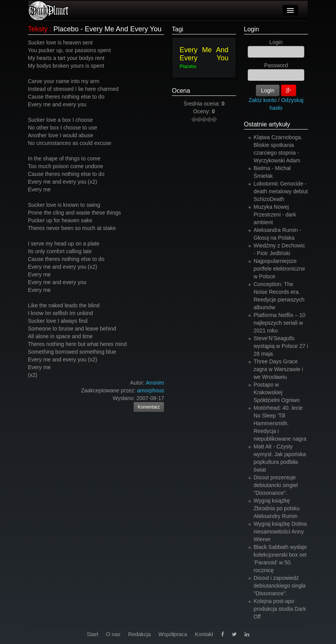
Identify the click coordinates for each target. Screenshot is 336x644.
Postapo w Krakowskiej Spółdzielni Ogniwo (277, 392)
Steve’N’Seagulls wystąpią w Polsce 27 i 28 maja (281, 346)
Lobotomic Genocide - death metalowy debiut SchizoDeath (281, 191)
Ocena (181, 91)
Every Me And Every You (204, 54)
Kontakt (204, 634)
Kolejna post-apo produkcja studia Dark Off (280, 609)
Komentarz (149, 407)
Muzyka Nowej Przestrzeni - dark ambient (275, 215)
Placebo (188, 66)
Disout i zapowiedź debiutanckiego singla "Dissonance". (280, 586)
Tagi (177, 29)
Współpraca (173, 634)
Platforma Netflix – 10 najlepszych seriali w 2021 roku (279, 323)
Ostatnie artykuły (267, 124)
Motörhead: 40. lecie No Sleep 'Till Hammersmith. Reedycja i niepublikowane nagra (280, 423)
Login (251, 29)
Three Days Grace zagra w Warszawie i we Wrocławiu (278, 369)
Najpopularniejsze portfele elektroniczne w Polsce (279, 269)
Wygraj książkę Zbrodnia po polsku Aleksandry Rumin (277, 508)
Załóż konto (262, 100)
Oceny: (202, 111)
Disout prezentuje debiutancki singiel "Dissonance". (276, 485)
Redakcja (139, 634)
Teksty (38, 29)
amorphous (151, 390)
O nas (113, 634)
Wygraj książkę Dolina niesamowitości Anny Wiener (280, 532)
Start (93, 634)
